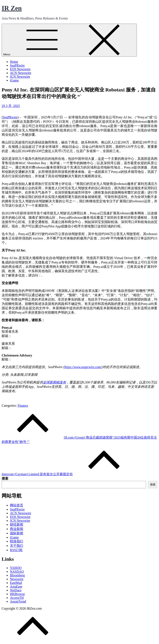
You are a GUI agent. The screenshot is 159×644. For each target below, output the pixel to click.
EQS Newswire (20, 69)
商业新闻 (17, 529)
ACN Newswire (21, 73)
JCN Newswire (20, 77)
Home (14, 62)
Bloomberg (17, 575)
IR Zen (12, 8)
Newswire (17, 579)
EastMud (16, 583)
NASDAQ (17, 572)
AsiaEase (16, 586)
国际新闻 (17, 533)
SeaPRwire (17, 65)
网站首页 (17, 505)
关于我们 (17, 546)
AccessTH (17, 598)
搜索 (5, 478)
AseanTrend (18, 601)
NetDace (16, 590)
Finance (23, 406)
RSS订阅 (16, 550)
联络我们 (17, 541)
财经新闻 (17, 525)
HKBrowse (17, 594)
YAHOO (16, 568)
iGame (14, 80)
